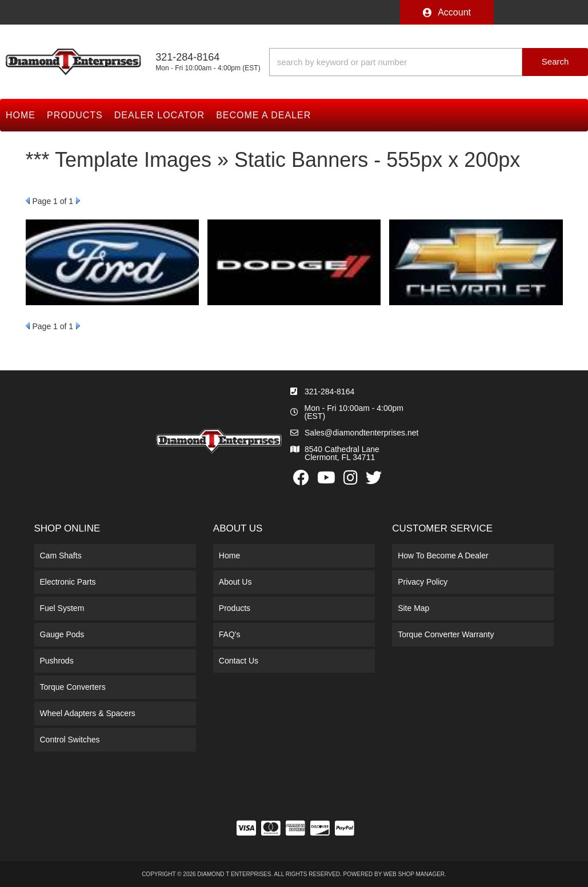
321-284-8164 (329, 391)
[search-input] (396, 62)
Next (78, 201)
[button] (429, 62)
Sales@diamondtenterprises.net (361, 433)
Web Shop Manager (414, 874)
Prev (28, 201)
